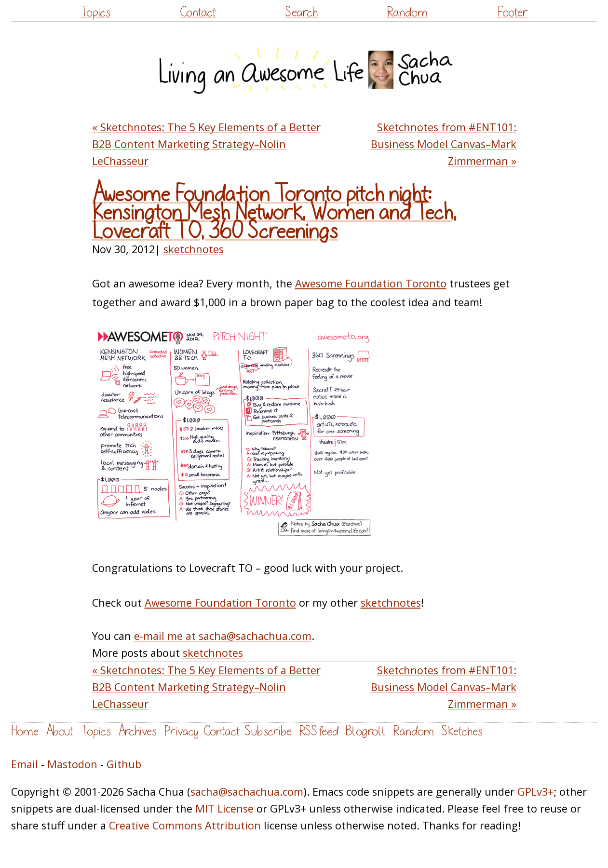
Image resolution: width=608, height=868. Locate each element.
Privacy (181, 731)
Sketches (462, 731)
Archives (137, 731)
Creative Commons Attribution (185, 825)
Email (25, 764)
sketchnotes (194, 249)
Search (301, 12)
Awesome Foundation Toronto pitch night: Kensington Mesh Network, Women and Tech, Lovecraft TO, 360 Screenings (274, 213)
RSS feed (319, 731)
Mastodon (72, 764)
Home (25, 731)
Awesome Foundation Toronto (371, 283)
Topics (95, 12)
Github (124, 764)
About (60, 731)
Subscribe (268, 731)
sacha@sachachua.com (247, 792)
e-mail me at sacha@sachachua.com (223, 636)
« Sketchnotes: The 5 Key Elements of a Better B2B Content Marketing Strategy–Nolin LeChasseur (206, 144)
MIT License (224, 808)
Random (407, 12)
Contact (198, 12)
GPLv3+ (535, 792)
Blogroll (366, 731)
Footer (513, 12)
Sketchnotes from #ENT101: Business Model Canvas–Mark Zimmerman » (444, 144)
